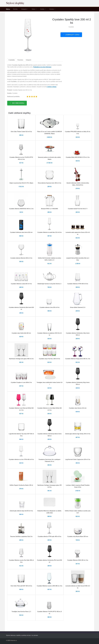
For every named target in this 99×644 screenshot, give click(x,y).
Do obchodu (18, 103)
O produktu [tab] (12, 60)
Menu (8, 9)
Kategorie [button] (24, 9)
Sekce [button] (34, 9)
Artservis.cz (14, 640)
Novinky (15, 9)
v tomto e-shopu (51, 87)
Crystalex (71, 27)
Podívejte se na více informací (42, 67)
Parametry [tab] (20, 60)
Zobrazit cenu (72, 35)
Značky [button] (42, 9)
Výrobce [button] (52, 9)
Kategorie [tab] (29, 60)
